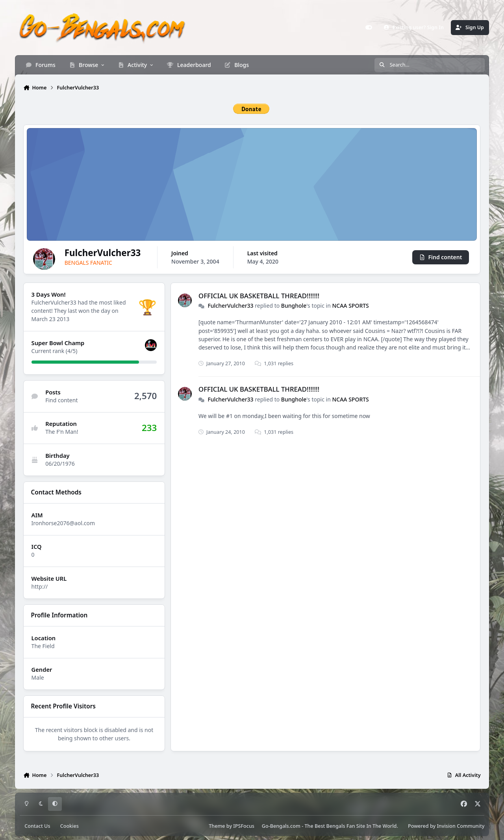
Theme (217, 826)
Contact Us (37, 826)
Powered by (446, 826)
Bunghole (294, 306)
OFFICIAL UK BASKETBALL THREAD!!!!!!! (259, 295)
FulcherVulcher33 (231, 306)
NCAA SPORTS (351, 306)
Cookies (69, 826)
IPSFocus (244, 826)
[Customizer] (369, 28)
